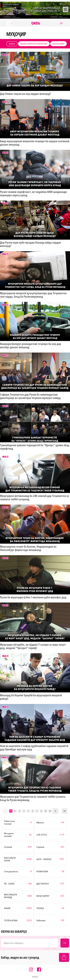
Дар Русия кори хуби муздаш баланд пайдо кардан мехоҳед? (30, 244)
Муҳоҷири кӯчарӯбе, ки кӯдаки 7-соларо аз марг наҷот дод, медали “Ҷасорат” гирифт (33, 646)
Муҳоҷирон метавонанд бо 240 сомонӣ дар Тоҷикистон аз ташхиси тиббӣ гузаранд (35, 498)
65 (46, 811)
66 (50, 811)
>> (65, 811)
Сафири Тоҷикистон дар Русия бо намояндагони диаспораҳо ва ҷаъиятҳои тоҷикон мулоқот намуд (30, 396)
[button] (61, 23)
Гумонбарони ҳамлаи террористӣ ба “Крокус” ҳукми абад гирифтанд (35, 447)
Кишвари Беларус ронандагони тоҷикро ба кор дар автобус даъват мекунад (30, 346)
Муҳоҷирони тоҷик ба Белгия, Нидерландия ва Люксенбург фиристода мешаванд (28, 548)
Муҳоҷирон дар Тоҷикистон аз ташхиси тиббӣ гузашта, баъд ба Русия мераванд (33, 798)
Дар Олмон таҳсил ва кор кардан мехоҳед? (25, 94)
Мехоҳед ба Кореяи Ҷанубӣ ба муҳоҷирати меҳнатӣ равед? (31, 697)
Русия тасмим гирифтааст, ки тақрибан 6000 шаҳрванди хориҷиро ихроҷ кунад (33, 194)
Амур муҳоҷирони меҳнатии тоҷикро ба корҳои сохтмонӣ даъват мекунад (35, 143)
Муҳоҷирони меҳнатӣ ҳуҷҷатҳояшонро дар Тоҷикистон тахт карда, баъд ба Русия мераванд (33, 295)
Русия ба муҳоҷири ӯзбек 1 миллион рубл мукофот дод (33, 597)
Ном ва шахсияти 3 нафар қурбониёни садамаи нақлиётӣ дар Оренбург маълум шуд (34, 748)
